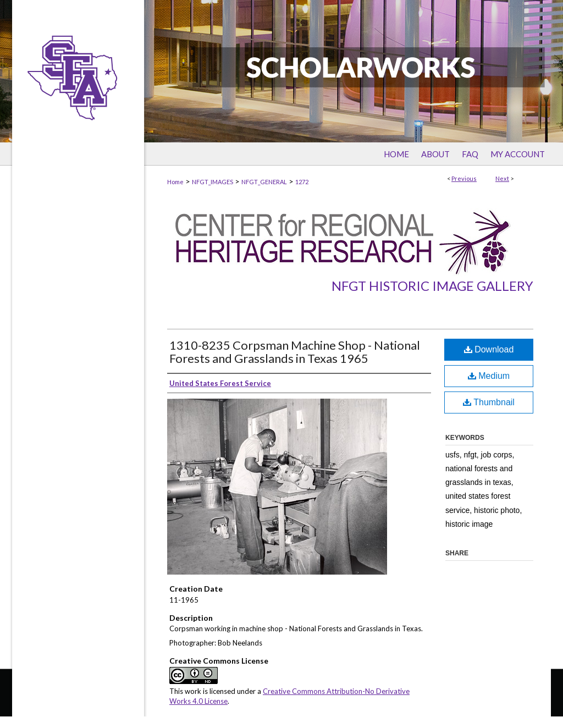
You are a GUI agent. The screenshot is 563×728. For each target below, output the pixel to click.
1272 (302, 182)
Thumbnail (489, 402)
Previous (464, 178)
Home (175, 182)
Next (502, 178)
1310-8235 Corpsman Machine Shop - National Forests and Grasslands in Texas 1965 (295, 352)
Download (489, 349)
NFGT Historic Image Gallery (432, 286)
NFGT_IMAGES (212, 182)
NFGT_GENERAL (264, 182)
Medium (489, 376)
